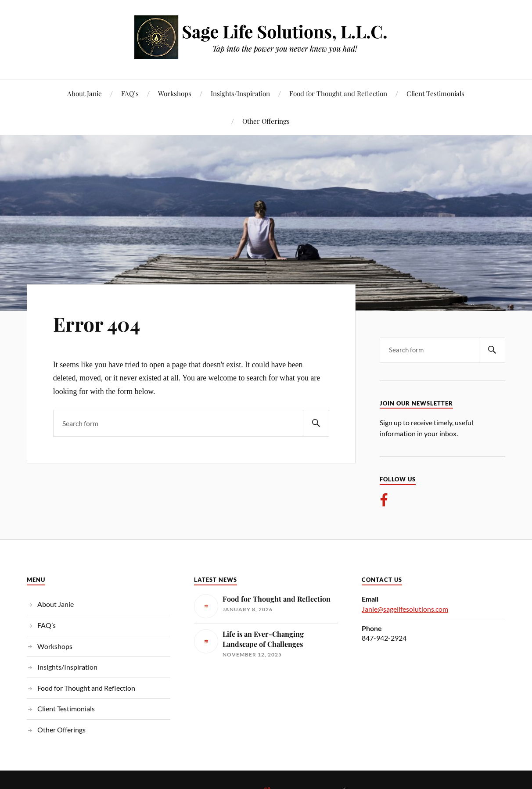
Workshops (175, 93)
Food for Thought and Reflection (338, 93)
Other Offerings (266, 121)
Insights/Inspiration (240, 93)
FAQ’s (130, 93)
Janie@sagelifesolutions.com (405, 609)
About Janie (84, 93)
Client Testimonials (435, 93)
